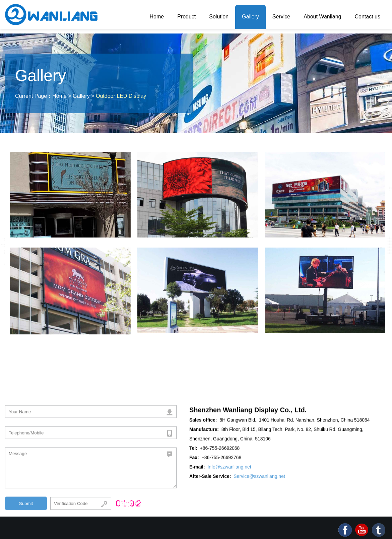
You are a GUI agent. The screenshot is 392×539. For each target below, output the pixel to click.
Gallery (250, 17)
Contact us (368, 17)
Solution (219, 17)
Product (186, 17)
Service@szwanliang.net (259, 478)
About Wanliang (322, 17)
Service (281, 17)
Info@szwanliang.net (229, 468)
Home (157, 17)
